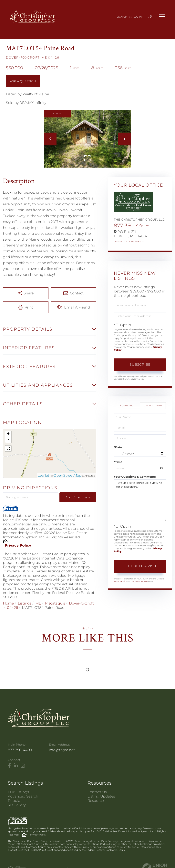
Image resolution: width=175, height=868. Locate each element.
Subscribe (140, 365)
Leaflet (44, 476)
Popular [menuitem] (15, 801)
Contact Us (121, 241)
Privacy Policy (18, 545)
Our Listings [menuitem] (18, 792)
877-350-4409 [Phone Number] (20, 750)
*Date (118, 447)
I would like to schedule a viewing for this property (140, 500)
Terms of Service (139, 581)
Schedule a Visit (153, 406)
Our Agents (137, 241)
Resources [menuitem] (97, 801)
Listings (25, 603)
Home (8, 603)
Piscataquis (55, 603)
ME (38, 603)
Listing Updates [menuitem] (101, 796)
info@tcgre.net (62, 750)
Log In (138, 17)
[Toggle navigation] (162, 16)
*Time (118, 462)
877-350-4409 (131, 226)
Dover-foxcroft (81, 603)
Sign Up (122, 17)
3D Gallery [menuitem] (17, 805)
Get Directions (78, 497)
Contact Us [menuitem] (97, 792)
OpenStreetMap (67, 476)
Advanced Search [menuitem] (23, 796)
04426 (12, 608)
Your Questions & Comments (135, 477)
